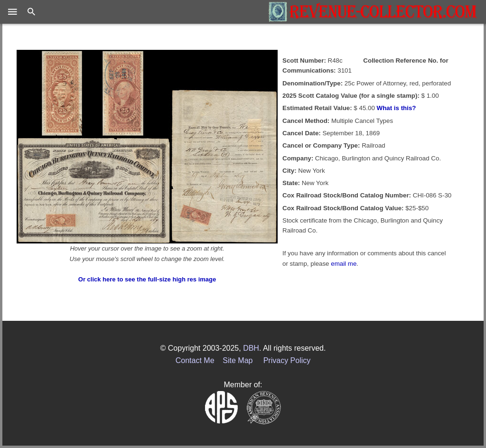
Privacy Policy (287, 360)
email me (344, 264)
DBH (251, 348)
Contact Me (195, 360)
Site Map (238, 360)
